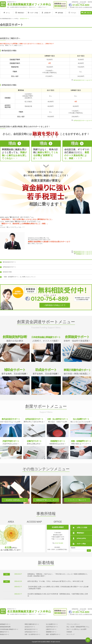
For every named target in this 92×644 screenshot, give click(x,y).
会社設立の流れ (7, 272)
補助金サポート (5, 632)
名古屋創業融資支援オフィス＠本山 (29, 4)
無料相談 (60, 13)
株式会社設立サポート (9, 262)
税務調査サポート (51, 632)
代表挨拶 (69, 632)
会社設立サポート (30, 627)
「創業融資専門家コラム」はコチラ (47, 500)
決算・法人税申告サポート (33, 634)
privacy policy (81, 538)
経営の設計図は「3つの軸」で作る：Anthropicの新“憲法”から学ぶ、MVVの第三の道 (55, 581)
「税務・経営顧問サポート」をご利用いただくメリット (19, 277)
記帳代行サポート (51, 629)
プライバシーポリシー (73, 624)
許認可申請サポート (52, 627)
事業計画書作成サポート (32, 624)
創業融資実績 (75, 2)
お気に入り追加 (82, 527)
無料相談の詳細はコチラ (55, 305)
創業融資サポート (5, 624)
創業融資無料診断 (5, 627)
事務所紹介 (21, 13)
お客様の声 (47, 13)
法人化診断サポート (52, 624)
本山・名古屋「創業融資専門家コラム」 (78, 627)
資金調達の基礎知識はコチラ (16, 500)
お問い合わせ (87, 13)
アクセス (74, 13)
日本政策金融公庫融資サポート (9, 629)
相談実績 (90, 2)
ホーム (8, 13)
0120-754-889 (59, 543)
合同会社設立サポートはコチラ (83, 120)
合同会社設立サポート (9, 267)
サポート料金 (34, 13)
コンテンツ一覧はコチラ (78, 500)
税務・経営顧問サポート (53, 634)
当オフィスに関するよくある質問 (76, 629)
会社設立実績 (83, 2)
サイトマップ (70, 634)
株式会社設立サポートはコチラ (83, 80)
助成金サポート (5, 634)
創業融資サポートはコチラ (84, 254)
